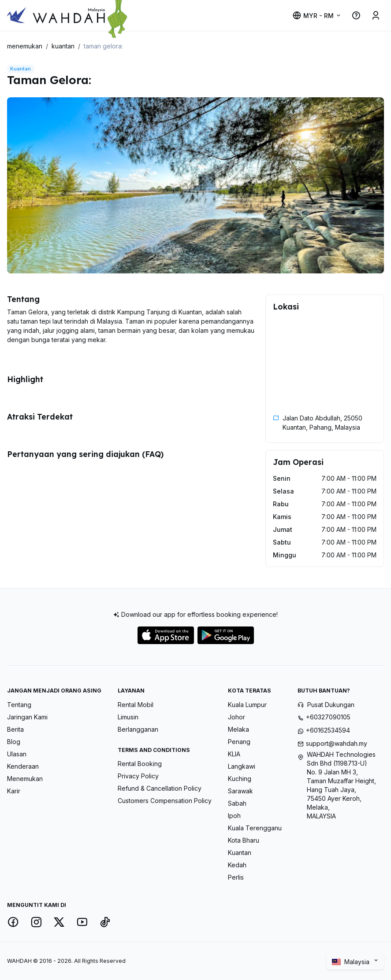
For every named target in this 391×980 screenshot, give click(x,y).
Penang (239, 742)
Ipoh (234, 816)
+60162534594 (328, 730)
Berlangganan (138, 729)
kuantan (63, 46)
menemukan (25, 46)
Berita (15, 729)
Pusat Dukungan (331, 705)
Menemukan (25, 779)
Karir (14, 791)
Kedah (237, 865)
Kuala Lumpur (247, 705)
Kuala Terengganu (255, 828)
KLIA (234, 754)
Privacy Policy (138, 776)
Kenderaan (23, 766)
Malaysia (352, 962)
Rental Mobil (136, 705)
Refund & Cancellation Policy (160, 788)
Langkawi (242, 766)
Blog (14, 742)
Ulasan (17, 754)
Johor (236, 717)
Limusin (128, 717)
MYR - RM (313, 16)
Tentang (19, 705)
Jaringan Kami (27, 717)
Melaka (238, 729)
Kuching (240, 779)
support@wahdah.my (337, 743)
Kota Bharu (244, 840)
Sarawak (240, 791)
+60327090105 (328, 717)
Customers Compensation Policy (165, 801)
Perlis (236, 877)
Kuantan (240, 853)
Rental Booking (140, 764)
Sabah (237, 803)
